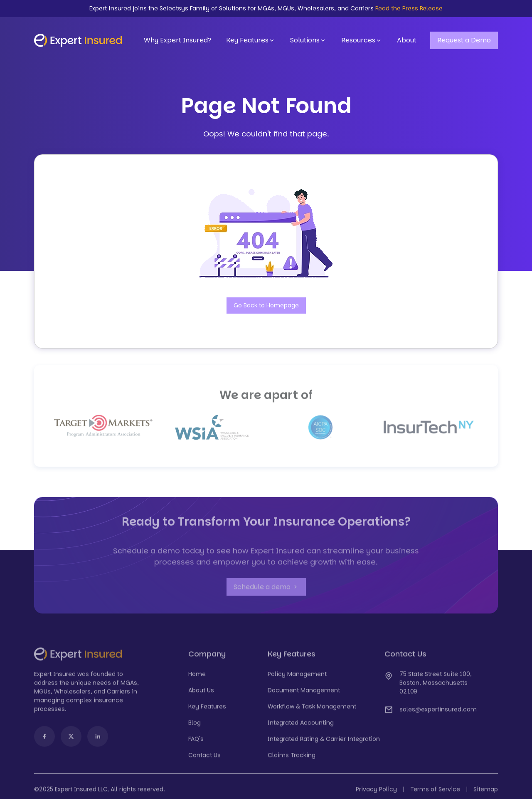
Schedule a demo (266, 592)
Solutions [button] (308, 40)
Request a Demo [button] (464, 40)
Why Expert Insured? (177, 40)
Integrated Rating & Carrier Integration (324, 744)
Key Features (251, 40)
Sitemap (486, 794)
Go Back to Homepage (266, 305)
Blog (195, 727)
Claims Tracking (292, 760)
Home (197, 679)
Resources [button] (362, 40)
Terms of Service (435, 794)
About (407, 40)
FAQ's (196, 744)
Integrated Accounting (301, 727)
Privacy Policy (376, 794)
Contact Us (204, 760)
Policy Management (297, 679)
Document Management (304, 695)
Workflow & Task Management (312, 711)
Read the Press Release (409, 8)
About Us (201, 695)
